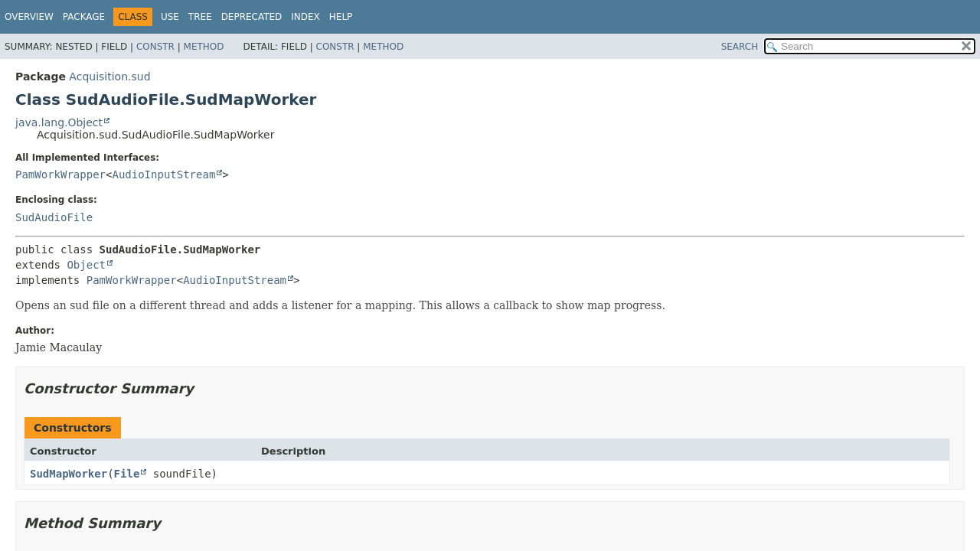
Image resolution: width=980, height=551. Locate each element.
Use (170, 17)
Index (305, 17)
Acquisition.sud (109, 77)
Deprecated (252, 17)
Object (86, 265)
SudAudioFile (54, 217)
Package (84, 17)
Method (204, 47)
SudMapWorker (69, 474)
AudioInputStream (163, 174)
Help (341, 17)
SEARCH (740, 47)
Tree (200, 17)
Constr (155, 47)
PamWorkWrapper (60, 174)
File (127, 474)
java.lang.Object (59, 122)
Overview (29, 17)
